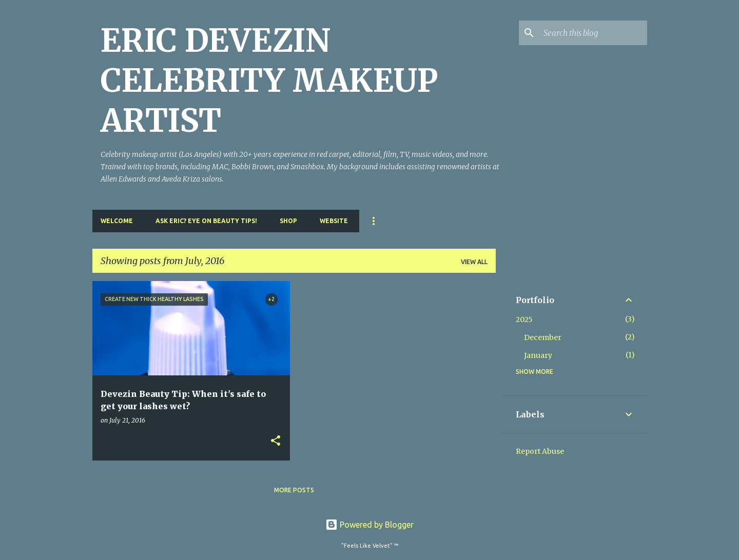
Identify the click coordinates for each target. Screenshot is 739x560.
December (543, 337)
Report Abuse (540, 451)
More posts (294, 490)
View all (474, 262)
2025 (524, 319)
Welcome (117, 221)
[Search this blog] (593, 33)
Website (334, 221)
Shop (288, 221)
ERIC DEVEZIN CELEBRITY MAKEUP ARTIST (269, 81)
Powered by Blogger (369, 525)
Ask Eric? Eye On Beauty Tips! (206, 221)
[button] (276, 441)
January (538, 355)
